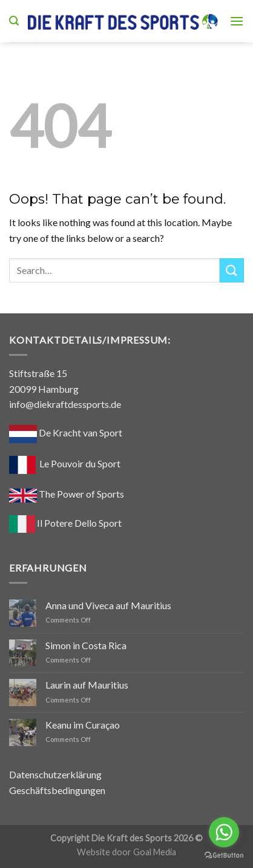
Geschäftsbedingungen (57, 790)
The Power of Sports (67, 494)
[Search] (14, 21)
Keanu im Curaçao (83, 725)
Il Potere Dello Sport (65, 523)
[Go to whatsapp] (224, 832)
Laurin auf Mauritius (87, 685)
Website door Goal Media (126, 852)
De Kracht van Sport (66, 432)
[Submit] (232, 270)
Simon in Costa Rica (86, 645)
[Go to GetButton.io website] (224, 856)
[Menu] (237, 21)
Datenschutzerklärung (55, 774)
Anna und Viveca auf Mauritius (108, 605)
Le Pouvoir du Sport (80, 463)
